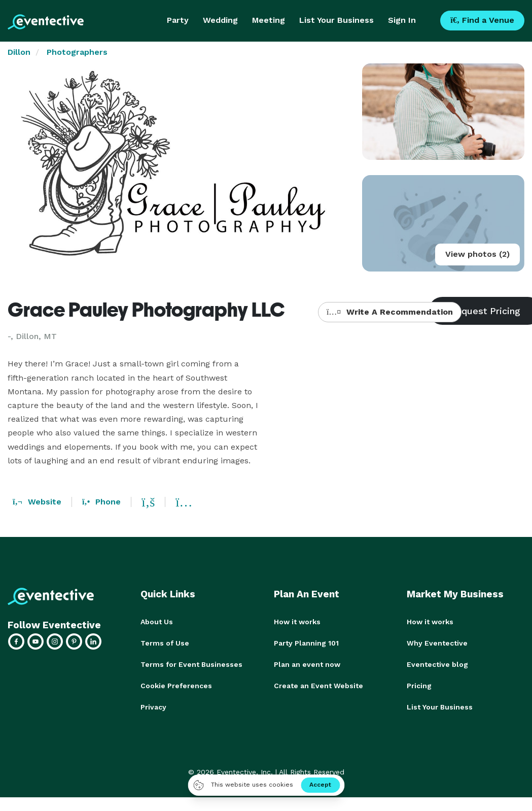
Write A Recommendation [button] (390, 312)
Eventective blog (437, 664)
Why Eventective (437, 643)
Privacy (153, 707)
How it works (297, 622)
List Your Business (336, 20)
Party (178, 20)
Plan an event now (307, 664)
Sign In (402, 20)
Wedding (220, 20)
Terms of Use (165, 643)
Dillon (19, 52)
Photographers (77, 52)
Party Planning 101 (306, 643)
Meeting (269, 20)
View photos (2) (477, 254)
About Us (157, 622)
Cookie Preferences (176, 686)
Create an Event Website (318, 686)
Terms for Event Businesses (191, 664)
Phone (101, 502)
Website (37, 502)
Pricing (419, 686)
